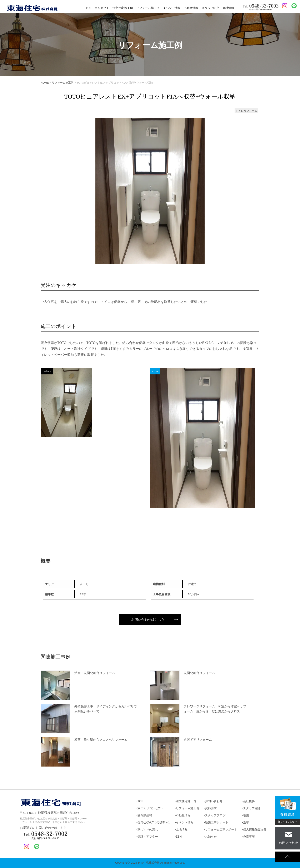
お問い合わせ (214, 801)
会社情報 (228, 8)
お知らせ (211, 837)
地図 (246, 815)
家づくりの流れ (148, 829)
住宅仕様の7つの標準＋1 (154, 822)
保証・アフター (148, 837)
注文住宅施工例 (123, 8)
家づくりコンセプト (151, 808)
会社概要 (249, 801)
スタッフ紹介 (210, 8)
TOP (89, 8)
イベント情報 (172, 8)
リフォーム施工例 (148, 8)
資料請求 (211, 808)
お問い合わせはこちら (148, 620)
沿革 (246, 822)
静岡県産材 (145, 815)
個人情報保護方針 (255, 829)
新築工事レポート (217, 822)
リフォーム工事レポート (221, 829)
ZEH (179, 837)
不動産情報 (191, 8)
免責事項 (249, 837)
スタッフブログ (215, 815)
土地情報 (182, 829)
